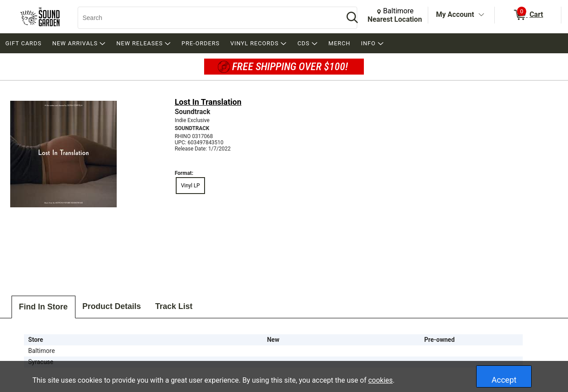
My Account (455, 14)
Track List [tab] (174, 306)
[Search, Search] (206, 18)
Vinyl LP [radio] (191, 186)
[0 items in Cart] (528, 15)
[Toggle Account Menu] (481, 15)
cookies (381, 380)
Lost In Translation (208, 102)
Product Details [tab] (112, 306)
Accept (504, 380)
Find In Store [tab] (43, 307)
